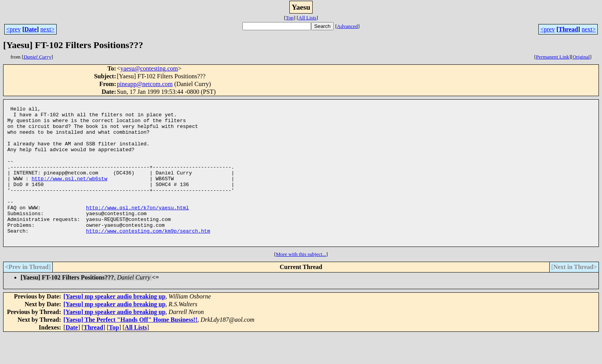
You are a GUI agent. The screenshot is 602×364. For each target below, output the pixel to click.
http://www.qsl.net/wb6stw (69, 195)
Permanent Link (553, 57)
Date (31, 29)
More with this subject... (301, 283)
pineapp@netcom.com (145, 84)
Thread (568, 29)
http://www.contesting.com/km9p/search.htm (148, 257)
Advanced (348, 26)
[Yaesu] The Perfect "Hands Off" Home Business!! (131, 349)
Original (581, 57)
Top (290, 18)
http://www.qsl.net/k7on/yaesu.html (138, 229)
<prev (13, 29)
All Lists (307, 18)
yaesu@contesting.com (149, 68)
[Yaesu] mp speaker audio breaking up (115, 325)
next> (48, 29)
